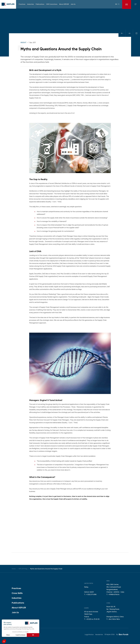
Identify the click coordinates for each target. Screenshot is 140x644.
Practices (16, 588)
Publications (18, 603)
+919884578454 (114, 594)
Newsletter (99, 635)
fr (119, 4)
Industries (17, 598)
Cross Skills (17, 593)
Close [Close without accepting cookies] (8, 635)
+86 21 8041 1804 (114, 619)
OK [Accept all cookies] (33, 635)
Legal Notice (89, 635)
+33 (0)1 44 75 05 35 (93, 619)
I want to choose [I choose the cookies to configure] (21, 635)
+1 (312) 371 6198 (91, 594)
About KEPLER (19, 608)
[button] (4, 641)
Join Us (15, 612)
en (116, 4)
